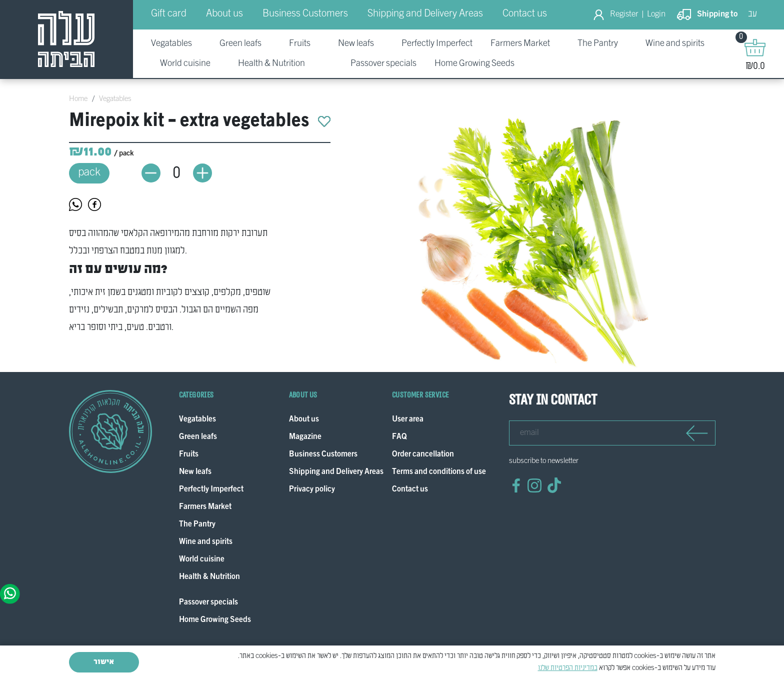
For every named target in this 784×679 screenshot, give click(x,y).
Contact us (525, 14)
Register (624, 14)
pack (89, 173)
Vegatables (115, 99)
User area (408, 420)
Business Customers (305, 14)
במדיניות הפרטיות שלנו (568, 668)
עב (752, 14)
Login (656, 14)
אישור (104, 662)
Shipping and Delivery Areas (425, 14)
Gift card (169, 14)
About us (224, 14)
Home (78, 99)
